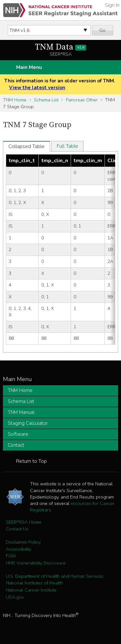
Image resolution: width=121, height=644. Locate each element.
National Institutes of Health (34, 583)
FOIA (11, 556)
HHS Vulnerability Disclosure (36, 563)
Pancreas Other (82, 100)
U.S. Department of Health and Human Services (55, 576)
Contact (16, 445)
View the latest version (37, 88)
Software (18, 434)
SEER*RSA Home (24, 522)
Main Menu (29, 67)
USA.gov (15, 597)
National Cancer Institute (31, 590)
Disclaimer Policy (23, 542)
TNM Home (15, 100)
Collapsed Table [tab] (26, 146)
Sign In (112, 5)
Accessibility (19, 549)
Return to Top (31, 461)
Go (102, 30)
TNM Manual (21, 412)
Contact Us (17, 529)
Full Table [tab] (67, 146)
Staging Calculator (28, 423)
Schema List (46, 100)
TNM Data (60, 47)
